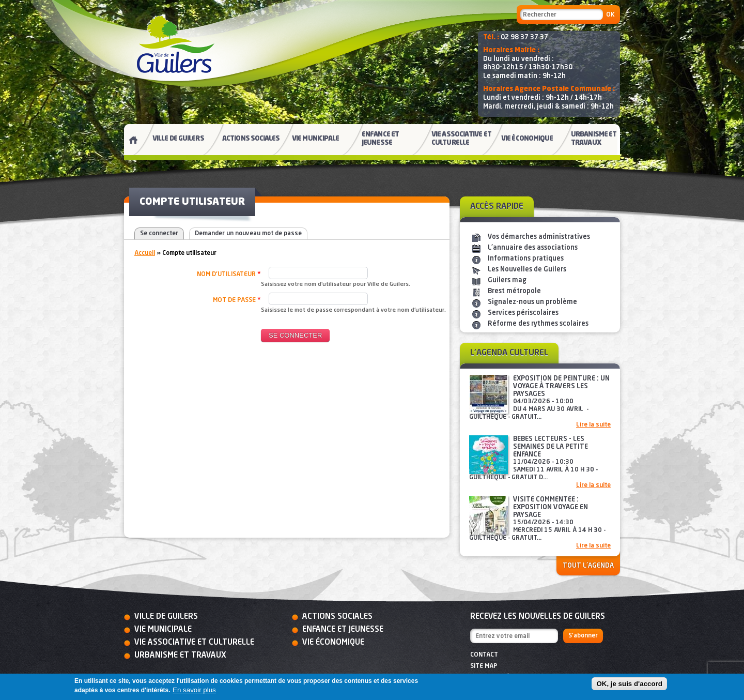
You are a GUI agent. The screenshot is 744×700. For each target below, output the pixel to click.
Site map (484, 666)
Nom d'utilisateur (229, 274)
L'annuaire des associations (533, 248)
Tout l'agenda (588, 566)
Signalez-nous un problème (532, 302)
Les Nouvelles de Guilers (527, 270)
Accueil (145, 253)
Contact (484, 655)
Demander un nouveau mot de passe (248, 234)
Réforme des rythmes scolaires (538, 324)
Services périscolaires (523, 313)
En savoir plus (194, 690)
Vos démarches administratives (539, 237)
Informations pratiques (526, 259)
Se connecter (159, 234)
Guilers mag (507, 280)
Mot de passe (237, 300)
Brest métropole (514, 291)
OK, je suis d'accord (629, 684)
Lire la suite (593, 425)
